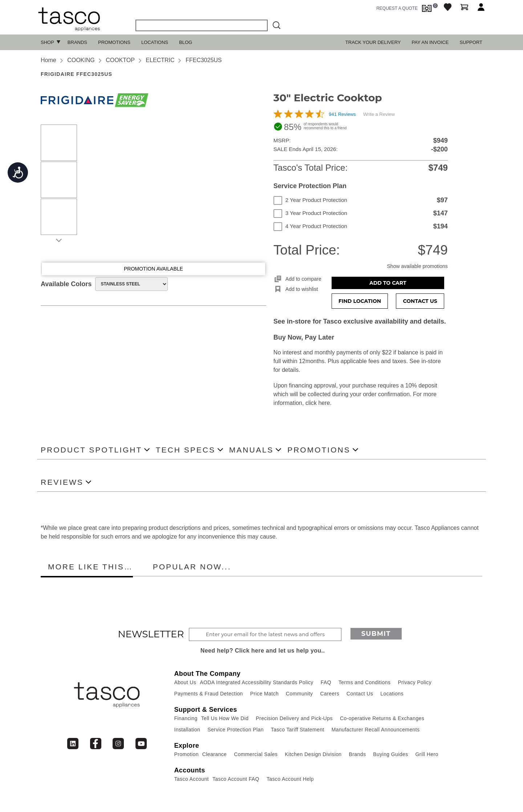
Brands (77, 42)
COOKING (81, 60)
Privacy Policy (415, 682)
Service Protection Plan (236, 730)
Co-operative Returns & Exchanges (382, 718)
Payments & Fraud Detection (208, 694)
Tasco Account (191, 779)
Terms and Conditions (364, 682)
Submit (376, 634)
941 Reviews (342, 114)
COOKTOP (120, 60)
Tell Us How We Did (225, 718)
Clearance (214, 754)
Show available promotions (417, 266)
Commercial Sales (256, 754)
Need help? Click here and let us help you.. (263, 651)
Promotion (186, 754)
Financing (186, 718)
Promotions (114, 42)
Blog (186, 42)
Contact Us (420, 301)
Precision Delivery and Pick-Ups (294, 718)
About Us (185, 682)
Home (48, 60)
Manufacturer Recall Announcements (376, 730)
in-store (431, 361)
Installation (187, 730)
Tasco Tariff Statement (298, 730)
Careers (330, 694)
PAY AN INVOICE (430, 42)
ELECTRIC (160, 60)
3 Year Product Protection (310, 213)
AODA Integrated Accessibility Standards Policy (257, 682)
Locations (155, 42)
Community (299, 694)
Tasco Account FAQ (236, 779)
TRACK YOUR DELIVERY (373, 42)
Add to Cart (388, 283)
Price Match (264, 694)
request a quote (397, 8)
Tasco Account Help (290, 779)
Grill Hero (427, 754)
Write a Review (379, 114)
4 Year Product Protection (310, 226)
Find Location (360, 301)
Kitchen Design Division (313, 754)
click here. (319, 403)
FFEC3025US (204, 60)
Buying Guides (390, 754)
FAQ (326, 682)
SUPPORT (471, 42)
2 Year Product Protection (310, 200)
